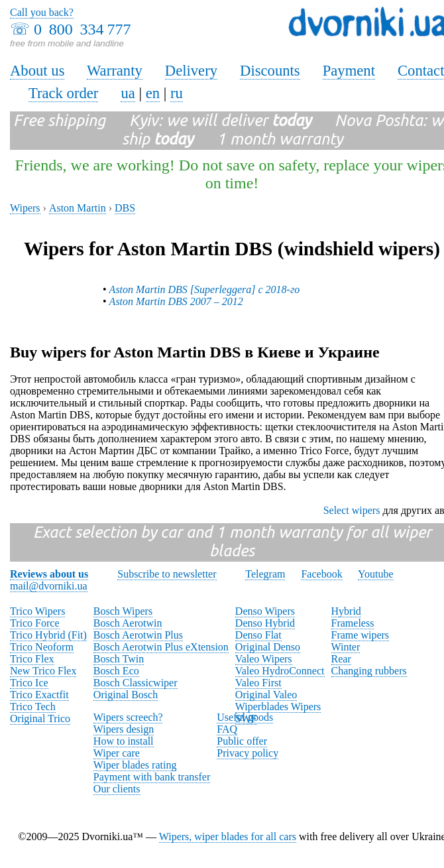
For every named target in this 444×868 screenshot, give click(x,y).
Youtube (376, 574)
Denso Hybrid (265, 623)
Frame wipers (361, 635)
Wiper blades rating (135, 765)
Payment (349, 71)
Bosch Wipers (123, 611)
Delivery (191, 71)
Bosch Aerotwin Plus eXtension (161, 647)
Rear (341, 659)
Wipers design (124, 729)
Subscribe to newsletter (167, 574)
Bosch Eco (116, 671)
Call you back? (42, 12)
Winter (346, 647)
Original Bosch (126, 695)
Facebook (321, 574)
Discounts (270, 71)
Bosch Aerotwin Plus (138, 635)
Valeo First (258, 683)
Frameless (353, 623)
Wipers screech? (128, 717)
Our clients (117, 789)
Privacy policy (248, 753)
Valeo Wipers (264, 659)
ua (128, 93)
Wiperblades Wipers (278, 707)
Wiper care (117, 753)
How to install (124, 741)
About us (37, 71)
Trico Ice (29, 683)
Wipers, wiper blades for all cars (228, 837)
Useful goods (245, 717)
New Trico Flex (43, 671)
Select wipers (352, 510)
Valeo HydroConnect (280, 671)
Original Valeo (266, 695)
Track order (64, 93)
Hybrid (346, 611)
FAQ (227, 729)
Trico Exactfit (39, 695)
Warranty (115, 71)
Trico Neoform (42, 647)
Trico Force (35, 623)
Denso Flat (258, 635)
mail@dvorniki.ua (49, 586)
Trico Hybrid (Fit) (48, 635)
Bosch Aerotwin (128, 623)
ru (177, 93)
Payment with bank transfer (152, 777)
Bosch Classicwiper (136, 683)
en (153, 93)
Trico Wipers (37, 611)
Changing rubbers (369, 671)
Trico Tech (33, 707)
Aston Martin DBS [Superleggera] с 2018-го (205, 289)
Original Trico (40, 718)
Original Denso (268, 647)
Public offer (242, 741)
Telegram (265, 574)
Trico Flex (32, 659)
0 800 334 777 (82, 29)
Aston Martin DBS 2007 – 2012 (176, 301)
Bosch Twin (119, 659)
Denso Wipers (265, 611)
